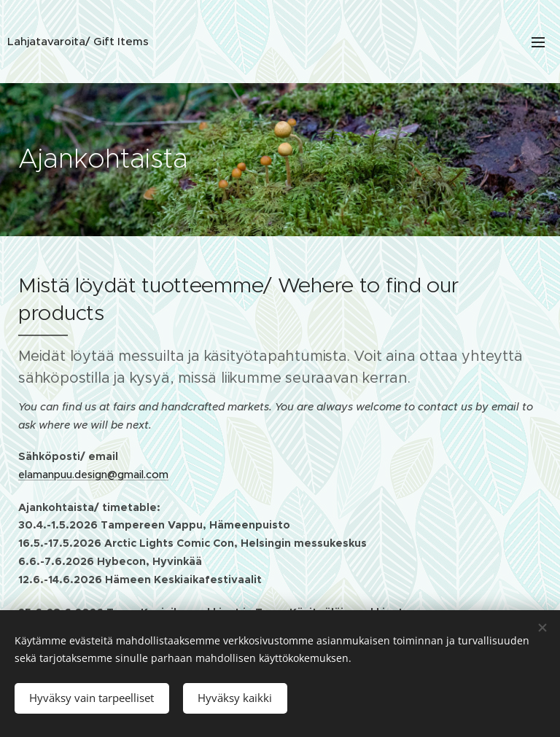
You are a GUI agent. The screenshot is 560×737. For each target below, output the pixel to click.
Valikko (538, 42)
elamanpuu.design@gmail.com (93, 475)
